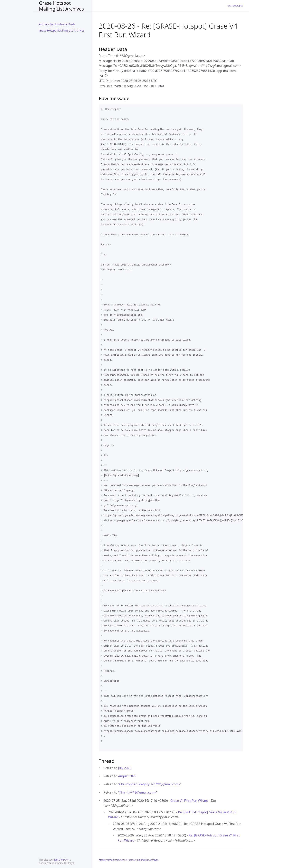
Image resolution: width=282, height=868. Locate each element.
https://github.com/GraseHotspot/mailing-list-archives (129, 860)
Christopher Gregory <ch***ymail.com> (150, 784)
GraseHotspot (235, 6)
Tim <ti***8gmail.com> (138, 792)
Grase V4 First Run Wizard (189, 801)
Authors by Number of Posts (57, 24)
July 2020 (125, 768)
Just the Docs (61, 860)
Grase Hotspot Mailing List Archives (61, 6)
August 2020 (127, 776)
